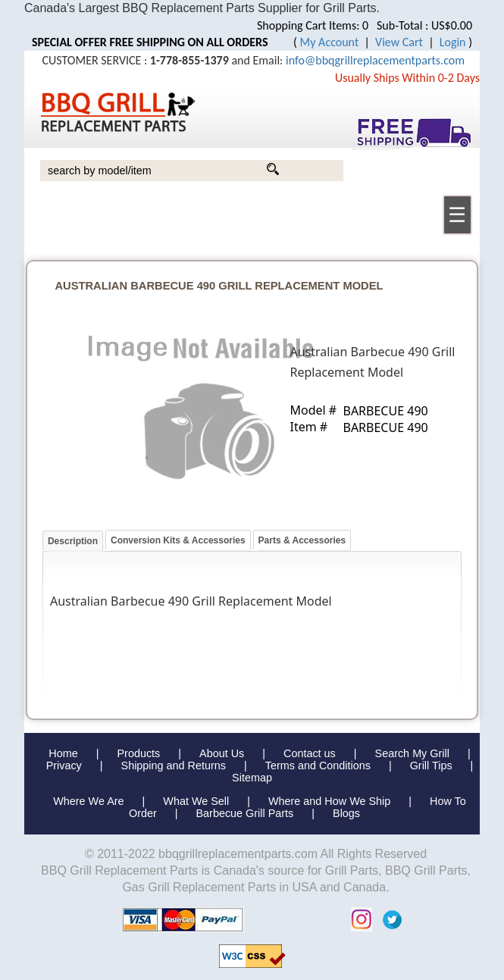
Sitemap (252, 778)
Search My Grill (412, 753)
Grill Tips (431, 766)
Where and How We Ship (329, 801)
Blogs (346, 813)
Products (138, 753)
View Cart (399, 42)
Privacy (64, 766)
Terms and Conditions (318, 766)
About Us (222, 753)
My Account (330, 42)
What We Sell (197, 801)
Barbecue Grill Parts (245, 813)
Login (453, 42)
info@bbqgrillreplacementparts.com (375, 60)
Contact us (310, 753)
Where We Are (88, 801)
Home (63, 753)
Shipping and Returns (174, 766)
